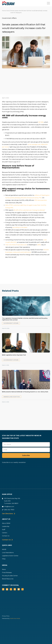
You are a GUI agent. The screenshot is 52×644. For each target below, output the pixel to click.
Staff (4, 530)
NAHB (4, 549)
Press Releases (7, 573)
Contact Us (6, 536)
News (4, 569)
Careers (5, 533)
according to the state (20, 227)
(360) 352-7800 (9, 510)
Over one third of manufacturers (16, 245)
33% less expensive (41, 200)
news (8, 11)
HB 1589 (41, 122)
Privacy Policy (6, 616)
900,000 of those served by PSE (31, 198)
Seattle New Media (15, 618)
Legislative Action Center (10, 556)
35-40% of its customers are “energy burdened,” (29, 210)
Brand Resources (8, 579)
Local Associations (8, 553)
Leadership (6, 526)
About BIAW (6, 523)
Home (4, 11)
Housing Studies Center (10, 576)
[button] (49, 3)
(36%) (39, 245)
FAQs (4, 559)
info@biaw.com (9, 507)
